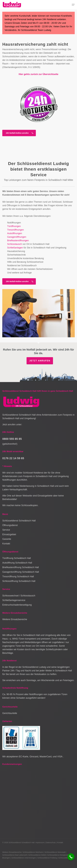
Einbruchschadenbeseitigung (17, 605)
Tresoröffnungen (15, 230)
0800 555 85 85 (12, 439)
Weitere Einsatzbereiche (15, 619)
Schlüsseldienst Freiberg (47, 858)
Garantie (7, 539)
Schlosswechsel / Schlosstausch (19, 596)
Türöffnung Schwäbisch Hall (17, 558)
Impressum (40, 842)
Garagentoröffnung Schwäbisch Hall (21, 572)
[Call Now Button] (71, 857)
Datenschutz (51, 842)
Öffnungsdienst (10, 525)
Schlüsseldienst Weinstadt (55, 852)
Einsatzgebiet (9, 534)
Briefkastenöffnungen (18, 240)
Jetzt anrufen (40, 361)
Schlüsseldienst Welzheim (33, 852)
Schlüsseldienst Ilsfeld (37, 855)
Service (6, 530)
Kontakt (6, 544)
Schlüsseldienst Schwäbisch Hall (19, 521)
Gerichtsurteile (10, 713)
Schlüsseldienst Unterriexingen (24, 858)
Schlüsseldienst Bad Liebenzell (15, 855)
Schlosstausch (14, 244)
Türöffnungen (14, 226)
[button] (73, 5)
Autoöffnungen (15, 233)
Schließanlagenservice (14, 600)
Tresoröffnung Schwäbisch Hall (18, 576)
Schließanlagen (15, 248)
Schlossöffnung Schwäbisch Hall (19, 581)
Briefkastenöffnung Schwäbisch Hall (21, 567)
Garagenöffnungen (17, 237)
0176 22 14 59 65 (13, 458)
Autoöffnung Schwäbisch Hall (17, 563)
